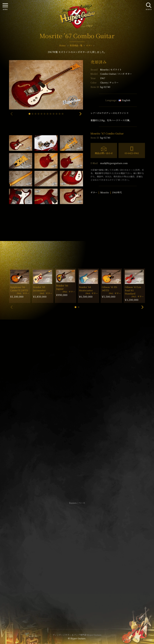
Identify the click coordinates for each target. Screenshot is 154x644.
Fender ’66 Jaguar (62, 287)
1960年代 (117, 192)
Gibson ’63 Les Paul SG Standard (133, 290)
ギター (94, 192)
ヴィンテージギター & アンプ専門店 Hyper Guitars (77, 635)
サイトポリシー (77, 554)
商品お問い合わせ (104, 153)
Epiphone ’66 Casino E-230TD (19, 289)
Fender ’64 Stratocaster (86, 289)
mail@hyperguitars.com (114, 163)
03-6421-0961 (132, 153)
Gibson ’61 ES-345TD (110, 289)
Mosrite (111, 70)
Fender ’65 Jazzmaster (39, 289)
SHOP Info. (77, 413)
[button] (29, 114)
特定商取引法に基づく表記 (77, 558)
